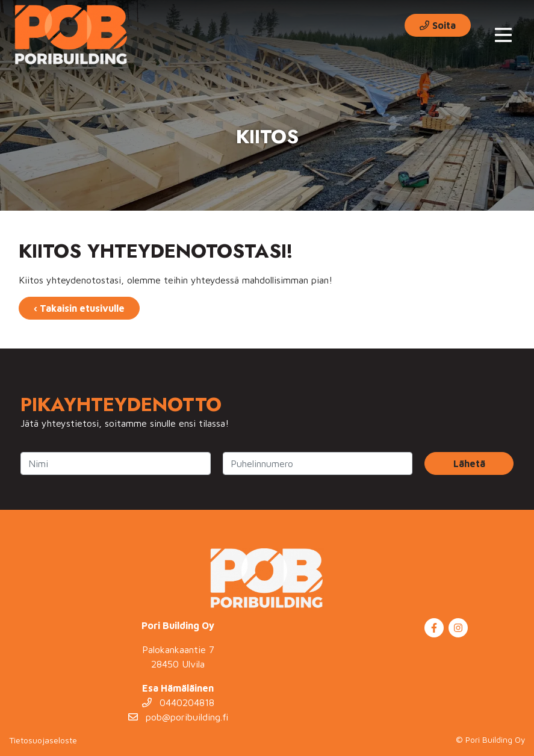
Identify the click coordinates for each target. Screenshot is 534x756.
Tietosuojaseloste (43, 740)
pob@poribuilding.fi (178, 717)
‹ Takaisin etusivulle (79, 308)
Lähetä (469, 463)
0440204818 (178, 702)
